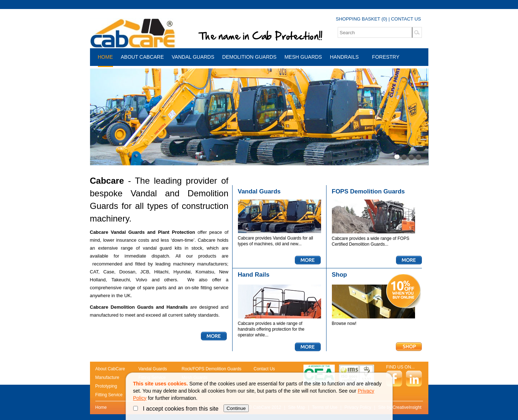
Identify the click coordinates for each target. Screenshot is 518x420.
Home (105, 57)
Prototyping (106, 386)
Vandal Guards (193, 57)
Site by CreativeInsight (400, 407)
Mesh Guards (303, 57)
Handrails (344, 57)
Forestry (386, 57)
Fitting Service (109, 395)
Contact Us (264, 369)
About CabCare (143, 57)
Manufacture (107, 377)
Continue (236, 408)
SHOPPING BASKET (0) (362, 19)
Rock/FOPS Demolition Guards (212, 369)
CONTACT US (406, 19)
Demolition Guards (249, 57)
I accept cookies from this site (177, 409)
